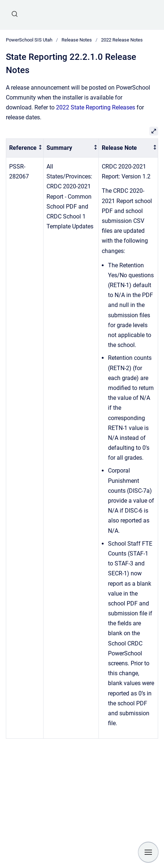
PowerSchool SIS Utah (29, 40)
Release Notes (77, 40)
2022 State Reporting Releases (96, 107)
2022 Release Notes (122, 40)
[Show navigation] (148, 852)
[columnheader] (25, 148)
